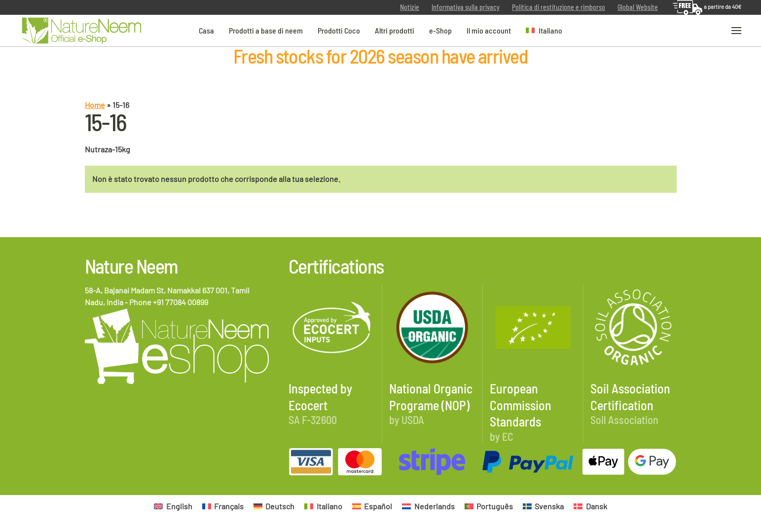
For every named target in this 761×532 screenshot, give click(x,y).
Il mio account (489, 30)
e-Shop (440, 30)
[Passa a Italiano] (323, 506)
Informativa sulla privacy (466, 7)
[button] (544, 30)
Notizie (410, 7)
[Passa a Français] (223, 506)
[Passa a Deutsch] (274, 506)
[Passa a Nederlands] (428, 506)
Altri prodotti (395, 30)
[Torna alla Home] (81, 31)
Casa (206, 30)
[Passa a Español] (372, 506)
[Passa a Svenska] (543, 506)
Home (95, 105)
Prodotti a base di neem (266, 30)
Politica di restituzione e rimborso (559, 7)
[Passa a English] (173, 506)
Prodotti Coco (339, 30)
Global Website (638, 7)
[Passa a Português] (489, 506)
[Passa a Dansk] (590, 506)
